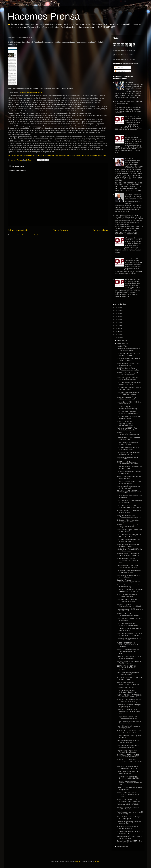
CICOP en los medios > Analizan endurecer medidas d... (128, 746)
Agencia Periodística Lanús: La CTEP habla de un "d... (130, 832)
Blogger (97, 861)
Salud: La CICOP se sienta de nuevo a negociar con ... (130, 789)
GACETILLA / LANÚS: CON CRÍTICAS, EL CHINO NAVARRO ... (129, 762)
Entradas (119, 68)
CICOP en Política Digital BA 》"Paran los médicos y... (127, 600)
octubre (120, 346)
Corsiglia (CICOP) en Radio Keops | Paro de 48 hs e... (129, 629)
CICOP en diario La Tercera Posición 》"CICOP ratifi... (130, 502)
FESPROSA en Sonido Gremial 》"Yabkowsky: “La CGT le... (128, 768)
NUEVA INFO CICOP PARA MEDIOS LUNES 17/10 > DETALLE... (130, 696)
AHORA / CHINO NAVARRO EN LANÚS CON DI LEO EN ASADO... (128, 651)
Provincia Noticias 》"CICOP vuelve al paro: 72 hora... (129, 511)
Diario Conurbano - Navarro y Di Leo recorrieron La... (129, 737)
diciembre (121, 340)
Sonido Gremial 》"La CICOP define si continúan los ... (129, 842)
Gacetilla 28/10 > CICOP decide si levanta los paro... (129, 439)
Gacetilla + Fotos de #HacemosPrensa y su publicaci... (129, 605)
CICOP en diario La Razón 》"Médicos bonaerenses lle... (128, 369)
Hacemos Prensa (44, 16)
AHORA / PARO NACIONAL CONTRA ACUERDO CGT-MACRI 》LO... (130, 783)
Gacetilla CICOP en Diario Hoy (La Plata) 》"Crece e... (129, 662)
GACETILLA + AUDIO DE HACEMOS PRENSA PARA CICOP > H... (130, 591)
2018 (118, 332)
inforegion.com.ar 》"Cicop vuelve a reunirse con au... (129, 837)
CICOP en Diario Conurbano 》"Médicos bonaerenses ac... (128, 413)
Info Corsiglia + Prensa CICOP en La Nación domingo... (130, 550)
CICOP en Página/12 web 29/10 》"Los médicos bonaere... (128, 379)
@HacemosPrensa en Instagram (124, 59)
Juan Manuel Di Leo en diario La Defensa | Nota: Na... (128, 741)
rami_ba (78, 861)
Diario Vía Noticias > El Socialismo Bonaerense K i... (129, 722)
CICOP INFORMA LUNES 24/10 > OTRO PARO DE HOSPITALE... (129, 555)
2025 (118, 310)
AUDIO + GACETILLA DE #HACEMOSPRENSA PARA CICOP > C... (128, 645)
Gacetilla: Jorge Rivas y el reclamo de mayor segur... (129, 823)
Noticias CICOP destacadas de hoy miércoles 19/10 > (129, 639)
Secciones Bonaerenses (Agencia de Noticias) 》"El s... (130, 678)
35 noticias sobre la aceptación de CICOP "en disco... (129, 359)
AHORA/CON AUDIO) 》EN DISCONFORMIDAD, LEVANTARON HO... (127, 423)
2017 (118, 334)
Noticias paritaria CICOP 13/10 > (128, 804)
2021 (118, 323)
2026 (118, 307)
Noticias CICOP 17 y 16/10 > (127, 687)
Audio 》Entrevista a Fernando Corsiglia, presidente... (128, 595)
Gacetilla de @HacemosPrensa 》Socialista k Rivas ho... (129, 354)
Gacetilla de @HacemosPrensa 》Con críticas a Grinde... (129, 350)
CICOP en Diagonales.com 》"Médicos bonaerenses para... (129, 625)
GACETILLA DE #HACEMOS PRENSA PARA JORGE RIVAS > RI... (129, 711)
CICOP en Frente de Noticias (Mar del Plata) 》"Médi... (129, 545)
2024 (118, 314)
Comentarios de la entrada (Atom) (29, 235)
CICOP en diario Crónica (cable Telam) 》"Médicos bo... (128, 374)
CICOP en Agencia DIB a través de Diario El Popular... (129, 388)
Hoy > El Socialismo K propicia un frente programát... (129, 727)
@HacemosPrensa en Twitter (123, 55)
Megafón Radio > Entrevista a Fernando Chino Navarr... (127, 751)
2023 (118, 316)
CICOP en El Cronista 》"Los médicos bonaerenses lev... (127, 398)
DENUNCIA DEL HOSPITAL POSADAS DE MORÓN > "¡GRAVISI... (127, 668)
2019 (118, 328)
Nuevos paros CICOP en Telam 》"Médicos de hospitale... (128, 717)
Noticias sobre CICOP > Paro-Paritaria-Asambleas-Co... (127, 429)
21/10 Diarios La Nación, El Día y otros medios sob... (128, 576)
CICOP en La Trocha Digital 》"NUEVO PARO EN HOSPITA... (129, 506)
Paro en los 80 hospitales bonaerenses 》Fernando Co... (128, 683)
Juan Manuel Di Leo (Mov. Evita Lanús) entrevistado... (128, 674)
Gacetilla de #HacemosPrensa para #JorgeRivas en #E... (129, 571)
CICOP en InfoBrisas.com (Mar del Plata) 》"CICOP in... (129, 536)
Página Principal (60, 230)
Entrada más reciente (18, 230)
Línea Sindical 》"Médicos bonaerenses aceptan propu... (128, 408)
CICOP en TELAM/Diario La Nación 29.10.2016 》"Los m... (129, 384)
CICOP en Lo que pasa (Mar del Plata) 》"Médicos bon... (128, 526)
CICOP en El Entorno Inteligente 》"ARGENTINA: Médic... (128, 393)
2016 (118, 338)
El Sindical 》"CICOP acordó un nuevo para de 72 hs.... (128, 521)
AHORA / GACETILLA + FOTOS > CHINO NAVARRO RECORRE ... (129, 800)
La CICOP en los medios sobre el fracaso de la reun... (128, 772)
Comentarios (120, 71)
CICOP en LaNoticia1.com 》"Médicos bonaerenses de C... (129, 516)
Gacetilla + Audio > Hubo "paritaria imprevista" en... (129, 473)
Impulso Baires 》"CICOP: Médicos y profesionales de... (130, 403)
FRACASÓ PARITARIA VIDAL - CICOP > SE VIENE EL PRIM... (129, 777)
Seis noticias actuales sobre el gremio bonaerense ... (127, 827)
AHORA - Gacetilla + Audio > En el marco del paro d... (129, 477)
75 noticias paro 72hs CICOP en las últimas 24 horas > (129, 492)
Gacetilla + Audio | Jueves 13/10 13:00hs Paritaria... (128, 808)
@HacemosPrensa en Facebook (124, 50)
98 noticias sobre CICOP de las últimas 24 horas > (128, 458)
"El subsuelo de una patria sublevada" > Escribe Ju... (127, 691)
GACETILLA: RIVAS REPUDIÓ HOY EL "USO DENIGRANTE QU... (129, 701)
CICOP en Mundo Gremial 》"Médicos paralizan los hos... (128, 615)
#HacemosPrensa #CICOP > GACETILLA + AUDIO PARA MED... (128, 561)
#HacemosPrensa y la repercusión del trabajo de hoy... (129, 586)
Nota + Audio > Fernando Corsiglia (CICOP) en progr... (129, 818)
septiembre (122, 847)
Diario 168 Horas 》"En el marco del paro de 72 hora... (129, 468)
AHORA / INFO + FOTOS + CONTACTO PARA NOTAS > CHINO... (128, 794)
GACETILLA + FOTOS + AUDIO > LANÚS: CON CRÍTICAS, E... (129, 756)
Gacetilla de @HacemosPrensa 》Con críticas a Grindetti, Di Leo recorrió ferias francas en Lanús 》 (134, 86)
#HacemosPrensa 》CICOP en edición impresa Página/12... (128, 566)
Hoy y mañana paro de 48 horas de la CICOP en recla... (130, 610)
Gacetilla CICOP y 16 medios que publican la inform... (128, 453)
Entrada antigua (100, 230)
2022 (118, 319)
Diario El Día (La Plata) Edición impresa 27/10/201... (128, 444)
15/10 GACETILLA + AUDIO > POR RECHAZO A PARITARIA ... (129, 732)
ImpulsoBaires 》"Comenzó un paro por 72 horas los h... (129, 487)
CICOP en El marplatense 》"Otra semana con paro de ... (129, 540)
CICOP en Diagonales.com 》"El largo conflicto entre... (128, 448)
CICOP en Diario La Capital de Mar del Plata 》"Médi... (129, 417)
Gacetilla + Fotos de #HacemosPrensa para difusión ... (129, 581)
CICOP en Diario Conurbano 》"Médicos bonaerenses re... (128, 463)
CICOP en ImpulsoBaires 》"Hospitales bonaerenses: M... (129, 434)
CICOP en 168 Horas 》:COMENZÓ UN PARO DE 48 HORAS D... (129, 634)
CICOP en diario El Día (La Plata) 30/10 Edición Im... (128, 364)
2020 (118, 325)
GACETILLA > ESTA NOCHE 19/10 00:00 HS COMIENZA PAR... (129, 657)
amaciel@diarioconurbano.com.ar (31, 92)
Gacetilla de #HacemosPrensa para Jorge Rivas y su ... (129, 706)
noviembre (121, 343)
